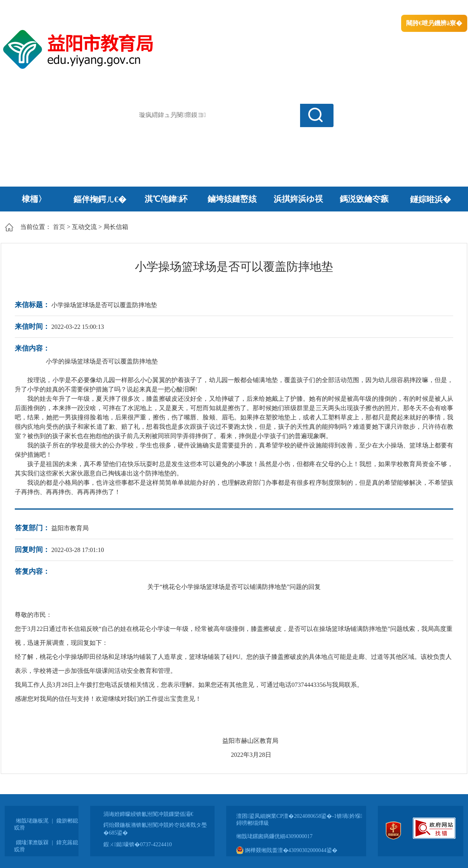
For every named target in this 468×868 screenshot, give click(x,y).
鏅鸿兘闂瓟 (399, 8)
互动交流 (84, 227)
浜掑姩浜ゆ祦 (298, 199)
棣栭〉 (34, 199)
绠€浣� (368, 8)
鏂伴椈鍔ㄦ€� (100, 199)
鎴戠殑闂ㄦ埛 (334, 8)
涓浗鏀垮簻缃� (23, 8)
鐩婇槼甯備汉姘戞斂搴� (164, 8)
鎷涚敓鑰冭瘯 (364, 199)
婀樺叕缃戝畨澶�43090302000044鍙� (287, 850)
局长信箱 (116, 227)
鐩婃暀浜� (430, 199)
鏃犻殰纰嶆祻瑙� (444, 8)
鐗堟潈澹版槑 (32, 843)
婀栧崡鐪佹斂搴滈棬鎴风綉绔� (89, 8)
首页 (59, 227)
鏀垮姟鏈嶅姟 (232, 199)
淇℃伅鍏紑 (166, 199)
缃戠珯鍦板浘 (32, 821)
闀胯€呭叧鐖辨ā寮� (434, 23)
